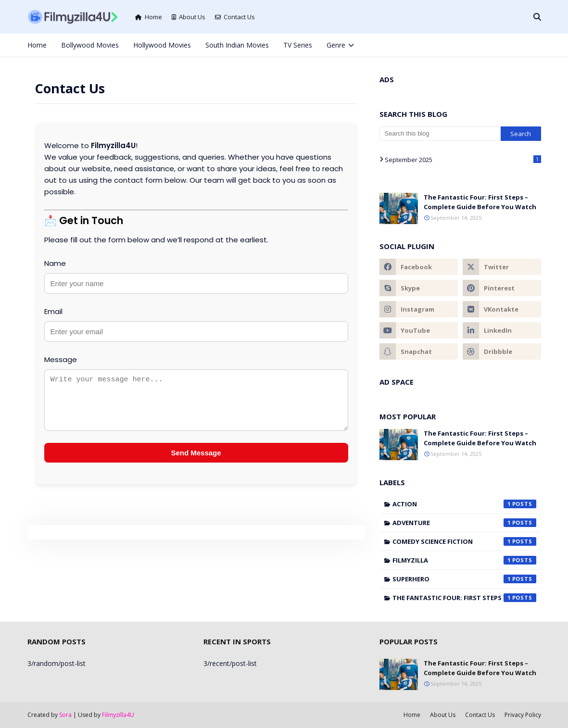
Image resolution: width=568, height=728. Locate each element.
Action (464, 504)
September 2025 (463, 160)
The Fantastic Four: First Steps (464, 598)
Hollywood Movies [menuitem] (162, 45)
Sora (65, 715)
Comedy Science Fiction (464, 541)
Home (149, 17)
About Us (189, 17)
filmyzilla (464, 560)
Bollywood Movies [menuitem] (90, 45)
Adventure (464, 523)
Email (53, 311)
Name (55, 263)
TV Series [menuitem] (298, 45)
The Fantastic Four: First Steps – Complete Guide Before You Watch (480, 202)
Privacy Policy (523, 715)
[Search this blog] (440, 134)
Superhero (464, 579)
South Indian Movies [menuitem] (237, 45)
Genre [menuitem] (336, 45)
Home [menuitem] (37, 45)
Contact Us (235, 17)
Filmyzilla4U (118, 715)
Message (61, 359)
